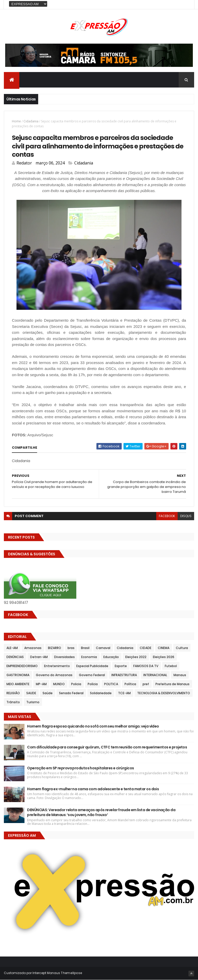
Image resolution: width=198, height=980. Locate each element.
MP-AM (41, 684)
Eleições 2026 (164, 657)
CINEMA (164, 648)
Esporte (121, 666)
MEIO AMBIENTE (18, 684)
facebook (167, 516)
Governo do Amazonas (54, 675)
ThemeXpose (71, 973)
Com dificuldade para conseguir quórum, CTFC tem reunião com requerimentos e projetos (107, 747)
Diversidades (64, 657)
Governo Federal (92, 675)
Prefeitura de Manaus (172, 684)
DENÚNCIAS (15, 657)
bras (71, 648)
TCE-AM (124, 693)
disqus (186, 516)
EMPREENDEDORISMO (22, 666)
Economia (89, 657)
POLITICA (111, 684)
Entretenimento (57, 666)
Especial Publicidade (92, 666)
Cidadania (31, 121)
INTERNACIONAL (155, 675)
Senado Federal (71, 693)
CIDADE (146, 648)
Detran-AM (39, 657)
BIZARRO (55, 648)
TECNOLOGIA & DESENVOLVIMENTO (164, 693)
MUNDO (59, 684)
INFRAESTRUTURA (124, 675)
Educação (111, 657)
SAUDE (31, 693)
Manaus (180, 675)
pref (146, 684)
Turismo (33, 702)
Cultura (182, 648)
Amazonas (33, 648)
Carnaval (103, 648)
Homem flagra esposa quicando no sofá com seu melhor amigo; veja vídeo (93, 726)
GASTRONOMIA (18, 675)
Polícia (93, 684)
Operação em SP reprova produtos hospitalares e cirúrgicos (80, 768)
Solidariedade (101, 693)
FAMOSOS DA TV (146, 666)
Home (16, 121)
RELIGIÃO (13, 693)
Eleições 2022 (136, 657)
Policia (76, 684)
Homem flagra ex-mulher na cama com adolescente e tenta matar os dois (93, 789)
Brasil (85, 648)
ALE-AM (12, 648)
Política (130, 684)
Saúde (48, 693)
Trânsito (13, 702)
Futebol (171, 666)
